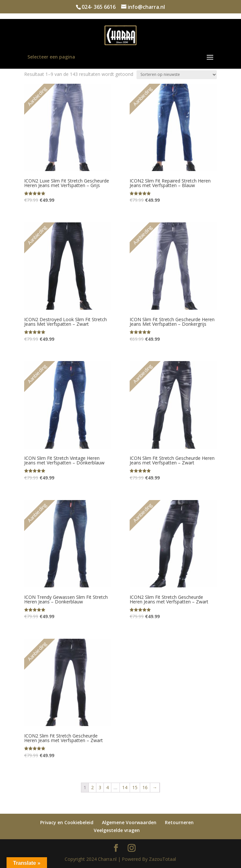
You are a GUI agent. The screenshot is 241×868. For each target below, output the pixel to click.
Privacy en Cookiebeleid (67, 822)
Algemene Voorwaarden (129, 822)
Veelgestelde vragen (117, 830)
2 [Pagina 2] (92, 787)
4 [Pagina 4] (107, 787)
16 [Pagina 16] (145, 787)
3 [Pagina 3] (100, 787)
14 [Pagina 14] (125, 787)
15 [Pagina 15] (135, 787)
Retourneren (179, 822)
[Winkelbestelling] (177, 75)
